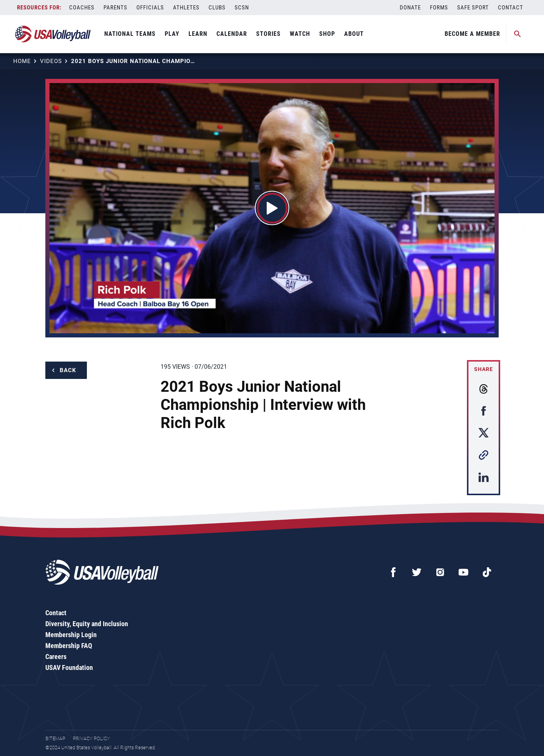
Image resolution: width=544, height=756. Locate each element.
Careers (56, 657)
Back (68, 370)
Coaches (82, 8)
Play (172, 34)
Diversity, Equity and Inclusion (87, 624)
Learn (198, 34)
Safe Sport (473, 8)
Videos (51, 61)
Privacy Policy (91, 738)
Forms (439, 8)
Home (22, 61)
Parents (115, 8)
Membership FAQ (69, 646)
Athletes (186, 8)
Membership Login (71, 635)
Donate (410, 8)
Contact (511, 8)
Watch (300, 34)
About (354, 34)
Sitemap (55, 738)
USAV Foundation (69, 667)
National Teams (130, 34)
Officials (150, 8)
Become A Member (472, 34)
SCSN (242, 8)
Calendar (232, 34)
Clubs (217, 8)
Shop (327, 34)
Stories (268, 34)
